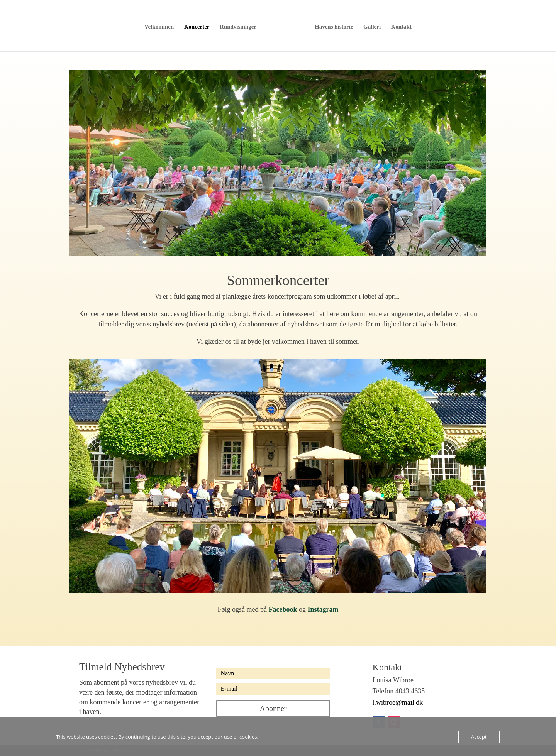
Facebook (283, 609)
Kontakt (399, 26)
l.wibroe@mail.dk (398, 702)
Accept (479, 737)
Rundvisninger (241, 26)
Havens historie (331, 26)
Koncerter (199, 26)
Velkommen (162, 26)
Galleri (370, 26)
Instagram (323, 609)
